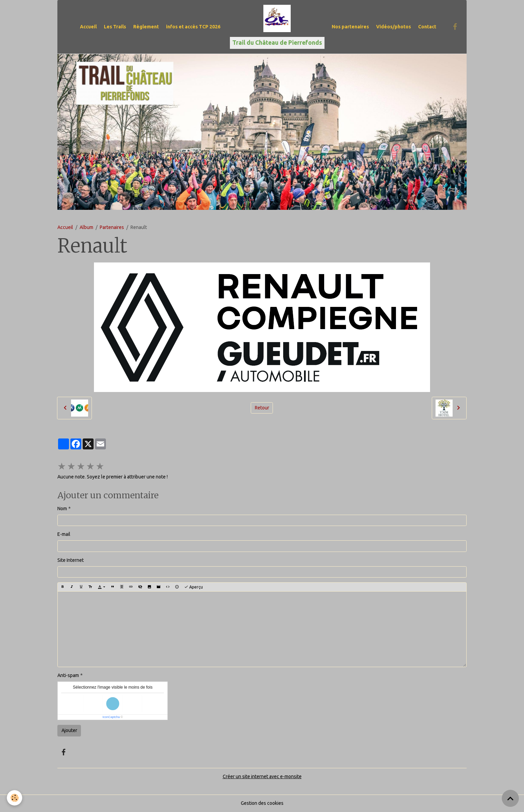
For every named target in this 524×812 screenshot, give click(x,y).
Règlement (146, 27)
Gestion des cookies (262, 803)
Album (86, 227)
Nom (62, 509)
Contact (427, 27)
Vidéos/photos (394, 27)
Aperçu (194, 587)
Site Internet (71, 560)
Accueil (88, 27)
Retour (262, 408)
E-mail (64, 534)
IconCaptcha (111, 717)
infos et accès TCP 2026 (193, 27)
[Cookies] (15, 798)
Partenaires (112, 227)
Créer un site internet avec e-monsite (262, 776)
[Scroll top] (510, 798)
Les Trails (115, 27)
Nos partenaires (350, 27)
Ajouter (69, 730)
